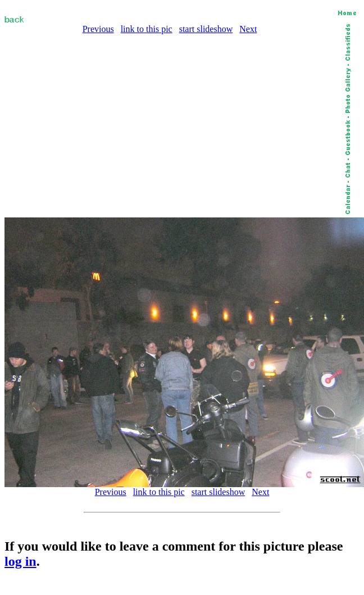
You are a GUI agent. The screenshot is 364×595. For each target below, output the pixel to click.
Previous (98, 29)
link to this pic (147, 29)
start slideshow (206, 29)
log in (21, 561)
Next (248, 29)
